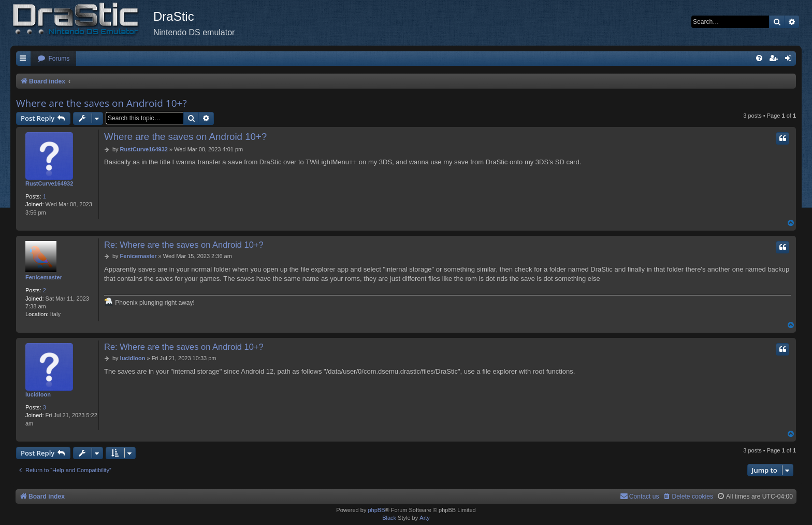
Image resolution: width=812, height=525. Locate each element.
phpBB (376, 510)
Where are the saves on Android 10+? (102, 103)
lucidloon (38, 394)
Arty (425, 518)
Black (389, 518)
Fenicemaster (44, 277)
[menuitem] (53, 59)
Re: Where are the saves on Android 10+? (184, 245)
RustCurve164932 (49, 183)
